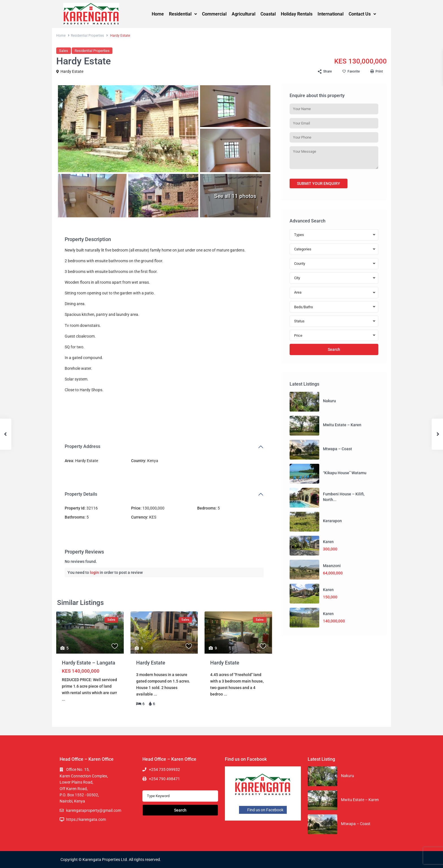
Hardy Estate (72, 71)
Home (158, 14)
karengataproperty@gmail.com (94, 810)
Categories (303, 249)
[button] (183, 14)
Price (298, 335)
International (331, 14)
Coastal (268, 14)
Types (299, 235)
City (297, 278)
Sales (64, 51)
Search (334, 349)
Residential (183, 14)
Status (299, 321)
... (64, 699)
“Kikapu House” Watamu (345, 473)
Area (298, 292)
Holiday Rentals (297, 14)
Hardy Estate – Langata (89, 663)
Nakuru (329, 401)
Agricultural (244, 14)
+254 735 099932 (164, 769)
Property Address (82, 446)
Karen (328, 542)
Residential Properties (87, 36)
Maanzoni (332, 566)
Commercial (214, 14)
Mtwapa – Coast (337, 449)
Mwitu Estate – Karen (342, 425)
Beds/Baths (304, 307)
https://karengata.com (86, 819)
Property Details (81, 494)
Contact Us (362, 14)
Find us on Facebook (263, 810)
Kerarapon (332, 521)
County (300, 264)
